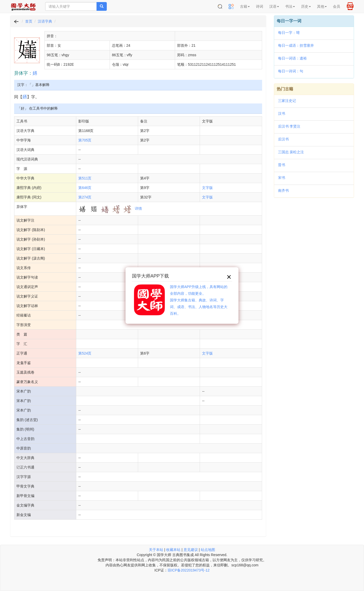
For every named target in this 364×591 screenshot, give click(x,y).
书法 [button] (290, 6)
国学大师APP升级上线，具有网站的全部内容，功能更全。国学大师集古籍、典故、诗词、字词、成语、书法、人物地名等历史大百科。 (199, 300)
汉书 (282, 113)
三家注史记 (287, 101)
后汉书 (283, 139)
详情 (138, 208)
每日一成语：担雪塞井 (296, 45)
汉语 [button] (274, 6)
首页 (29, 21)
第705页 (85, 140)
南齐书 (283, 190)
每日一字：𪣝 (289, 33)
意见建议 (191, 550)
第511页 (85, 178)
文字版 (207, 188)
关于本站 (156, 550)
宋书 (282, 178)
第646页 (85, 188)
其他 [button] (322, 6)
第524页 (85, 353)
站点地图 (208, 550)
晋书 (282, 165)
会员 (337, 6)
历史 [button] (306, 6)
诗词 (260, 6)
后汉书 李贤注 (289, 126)
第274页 (85, 197)
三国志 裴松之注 (291, 152)
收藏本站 (173, 550)
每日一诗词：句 (291, 71)
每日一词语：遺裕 (292, 58)
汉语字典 (45, 21)
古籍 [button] (245, 6)
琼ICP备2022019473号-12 (189, 570)
